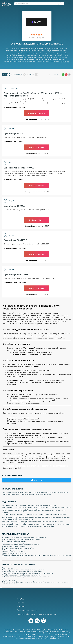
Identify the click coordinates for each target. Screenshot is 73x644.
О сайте (20, 599)
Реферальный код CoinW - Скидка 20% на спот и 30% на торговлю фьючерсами (33, 94)
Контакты (21, 606)
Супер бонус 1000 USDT (16, 275)
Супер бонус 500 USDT (15, 240)
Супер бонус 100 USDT (15, 206)
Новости (21, 603)
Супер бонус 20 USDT (15, 134)
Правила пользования (27, 610)
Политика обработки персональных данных (37, 614)
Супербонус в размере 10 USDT (20, 168)
